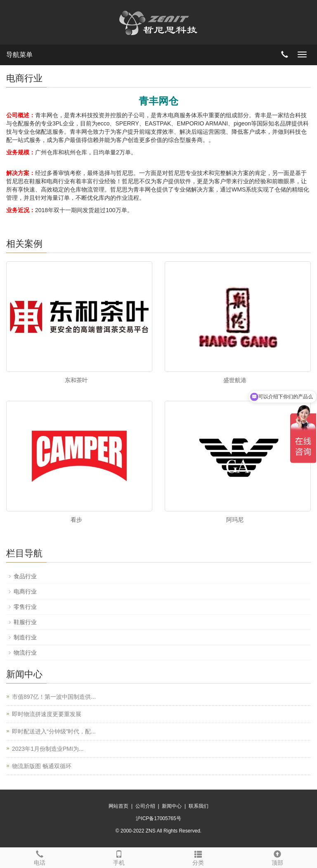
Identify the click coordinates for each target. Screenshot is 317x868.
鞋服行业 (25, 622)
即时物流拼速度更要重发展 (47, 714)
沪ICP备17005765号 (158, 818)
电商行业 (25, 591)
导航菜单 (19, 55)
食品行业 (25, 576)
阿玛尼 (235, 520)
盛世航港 (235, 380)
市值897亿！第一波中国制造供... (54, 697)
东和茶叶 (76, 380)
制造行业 (25, 637)
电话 (40, 857)
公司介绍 (145, 806)
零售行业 (25, 607)
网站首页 (118, 806)
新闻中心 (172, 806)
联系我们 (199, 806)
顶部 (277, 857)
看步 (76, 520)
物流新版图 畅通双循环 (42, 766)
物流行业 (25, 653)
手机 (119, 857)
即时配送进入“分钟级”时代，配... (54, 731)
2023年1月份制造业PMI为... (48, 749)
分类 (198, 857)
